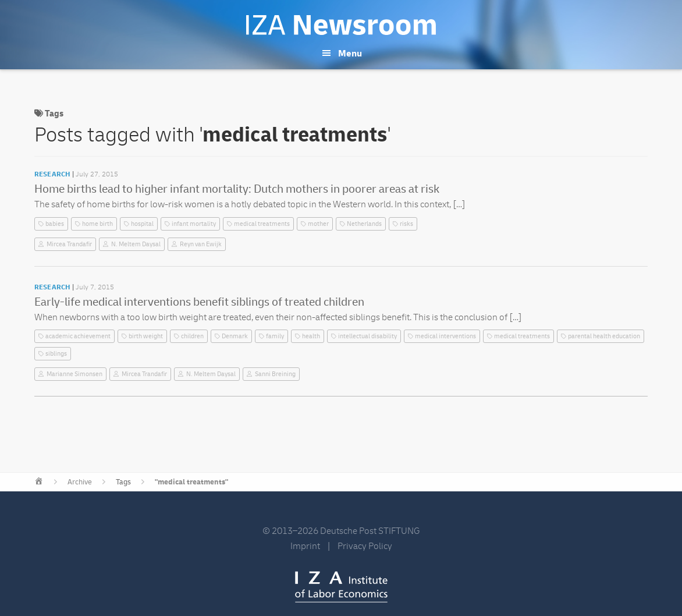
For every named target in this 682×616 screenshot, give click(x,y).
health (311, 336)
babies (55, 224)
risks (406, 224)
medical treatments (262, 224)
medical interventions (445, 336)
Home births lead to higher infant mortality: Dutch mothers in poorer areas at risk (237, 189)
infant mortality (194, 224)
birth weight (146, 336)
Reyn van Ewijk (201, 244)
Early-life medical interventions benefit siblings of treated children (199, 302)
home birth (97, 224)
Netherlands (364, 224)
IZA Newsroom (341, 25)
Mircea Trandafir (69, 244)
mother (318, 224)
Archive (80, 482)
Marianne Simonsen (74, 374)
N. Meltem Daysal (136, 244)
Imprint (305, 546)
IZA (341, 587)
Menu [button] (350, 54)
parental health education (604, 336)
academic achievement (78, 336)
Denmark (235, 336)
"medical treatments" (191, 482)
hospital (142, 224)
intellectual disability (367, 336)
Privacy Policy (365, 546)
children (192, 336)
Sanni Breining (275, 374)
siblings (56, 354)
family (275, 336)
